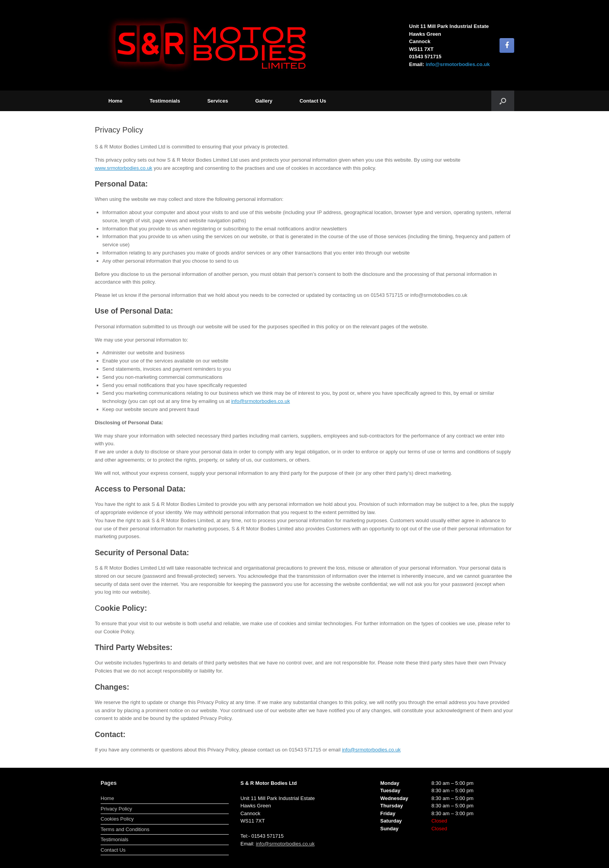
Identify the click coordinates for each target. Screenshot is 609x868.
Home (115, 101)
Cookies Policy (117, 819)
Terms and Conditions (125, 829)
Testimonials (165, 101)
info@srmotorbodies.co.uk (458, 64)
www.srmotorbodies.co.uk (124, 168)
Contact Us (313, 101)
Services (218, 101)
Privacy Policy (116, 809)
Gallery (264, 101)
